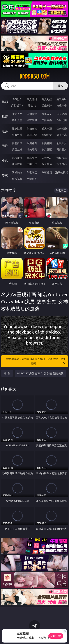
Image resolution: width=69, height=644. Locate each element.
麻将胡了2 (17, 105)
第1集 (7, 373)
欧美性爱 (62, 128)
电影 (5, 131)
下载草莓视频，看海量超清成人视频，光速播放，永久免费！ (35, 361)
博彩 (5, 102)
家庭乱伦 (32, 158)
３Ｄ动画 (62, 114)
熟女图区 (47, 149)
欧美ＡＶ (47, 114)
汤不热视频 (62, 172)
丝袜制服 (32, 120)
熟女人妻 (17, 120)
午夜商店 (32, 172)
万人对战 (47, 99)
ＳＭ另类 (62, 120)
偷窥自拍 (17, 143)
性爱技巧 (62, 164)
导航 (5, 175)
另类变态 (62, 135)
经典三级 (32, 135)
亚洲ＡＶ (17, 114)
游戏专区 (62, 99)
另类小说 (32, 164)
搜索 (61, 86)
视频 (5, 116)
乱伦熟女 (47, 135)
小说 (5, 160)
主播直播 (47, 120)
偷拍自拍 (32, 128)
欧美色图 (47, 143)
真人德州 (32, 99)
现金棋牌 (47, 105)
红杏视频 (17, 179)
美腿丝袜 (17, 149)
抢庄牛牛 (62, 105)
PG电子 (17, 99)
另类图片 (62, 149)
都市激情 (17, 158)
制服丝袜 (17, 135)
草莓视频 (47, 172)
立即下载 (56, 636)
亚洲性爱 (17, 128)
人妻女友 (47, 158)
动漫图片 (62, 143)
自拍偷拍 (32, 114)
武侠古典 (62, 158)
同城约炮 (17, 172)
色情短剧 (32, 179)
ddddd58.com (34, 76)
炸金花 (32, 105)
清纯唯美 (32, 149)
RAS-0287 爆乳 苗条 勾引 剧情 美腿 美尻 (40, 373)
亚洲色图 (32, 143)
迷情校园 (17, 164)
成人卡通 (47, 128)
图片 (5, 146)
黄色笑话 (47, 164)
